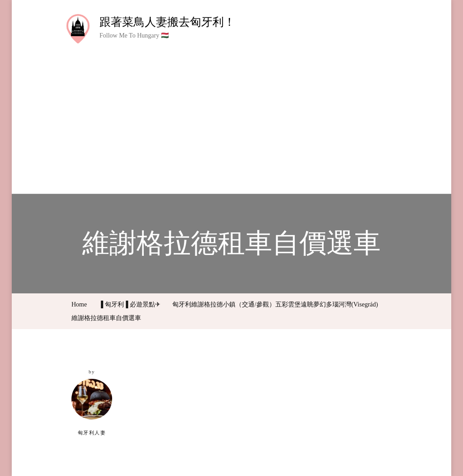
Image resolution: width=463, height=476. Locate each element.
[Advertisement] (231, 112)
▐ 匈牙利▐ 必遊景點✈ (130, 304)
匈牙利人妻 (92, 407)
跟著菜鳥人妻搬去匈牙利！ (167, 22)
